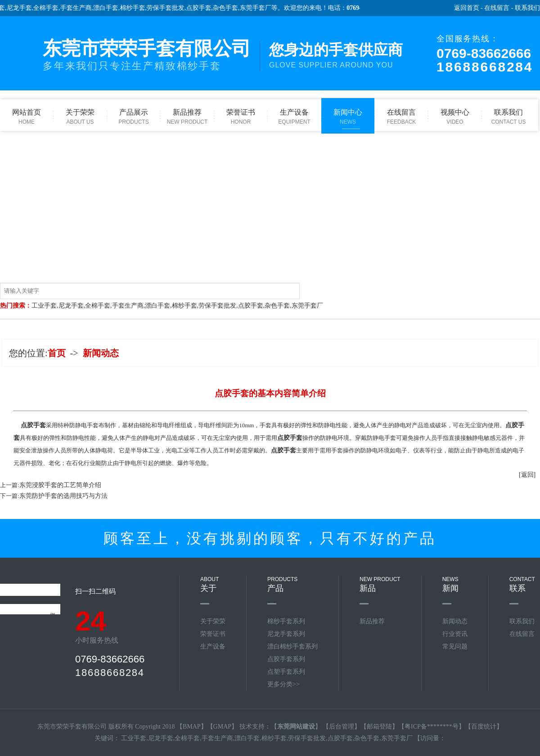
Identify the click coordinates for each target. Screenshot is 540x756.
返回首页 (467, 8)
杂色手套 (230, 8)
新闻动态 (101, 353)
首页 (57, 353)
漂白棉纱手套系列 (292, 646)
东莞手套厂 (260, 8)
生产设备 (213, 646)
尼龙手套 (23, 8)
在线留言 (497, 8)
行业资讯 (455, 634)
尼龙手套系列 (286, 634)
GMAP (222, 727)
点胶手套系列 (286, 659)
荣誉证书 (213, 634)
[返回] (527, 475)
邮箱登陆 (379, 727)
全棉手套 (50, 8)
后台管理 (342, 727)
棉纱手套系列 (286, 621)
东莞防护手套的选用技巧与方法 (63, 496)
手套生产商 (80, 8)
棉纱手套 (137, 8)
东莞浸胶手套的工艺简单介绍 (60, 485)
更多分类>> (283, 684)
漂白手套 (110, 8)
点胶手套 (203, 8)
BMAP (192, 727)
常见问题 (455, 646)
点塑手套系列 (286, 672)
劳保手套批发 (170, 8)
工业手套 (44, 306)
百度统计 (484, 727)
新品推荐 (372, 621)
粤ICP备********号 (432, 727)
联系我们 (527, 8)
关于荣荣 (213, 621)
